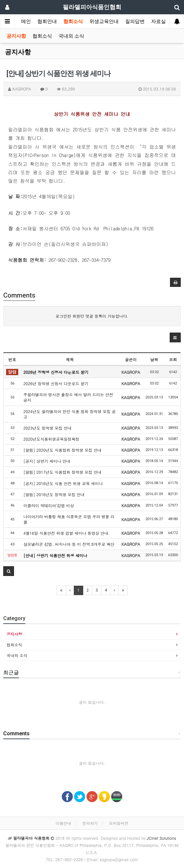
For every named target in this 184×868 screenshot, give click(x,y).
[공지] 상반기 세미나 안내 (47, 461)
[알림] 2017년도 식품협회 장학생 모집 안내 (62, 472)
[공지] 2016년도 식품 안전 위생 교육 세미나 (63, 483)
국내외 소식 (71, 36)
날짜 (154, 359)
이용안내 (63, 823)
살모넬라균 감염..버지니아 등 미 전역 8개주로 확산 (69, 544)
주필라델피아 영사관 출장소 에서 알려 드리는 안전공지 (68, 397)
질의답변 (135, 21)
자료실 (158, 21)
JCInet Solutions (162, 838)
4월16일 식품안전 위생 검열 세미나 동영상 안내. (67, 533)
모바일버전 (119, 823)
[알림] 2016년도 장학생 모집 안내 (54, 494)
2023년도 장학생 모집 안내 (47, 428)
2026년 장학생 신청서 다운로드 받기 (56, 372)
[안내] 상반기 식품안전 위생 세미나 (55, 555)
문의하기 (90, 823)
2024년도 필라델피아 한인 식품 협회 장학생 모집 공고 (70, 414)
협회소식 (73, 21)
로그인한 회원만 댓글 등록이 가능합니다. (92, 316)
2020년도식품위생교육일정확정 (51, 439)
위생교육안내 (104, 21)
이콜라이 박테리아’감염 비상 (49, 505)
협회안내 (47, 21)
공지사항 (16, 36)
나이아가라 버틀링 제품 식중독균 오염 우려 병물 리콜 (69, 519)
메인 (26, 21)
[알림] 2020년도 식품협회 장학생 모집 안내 (62, 450)
